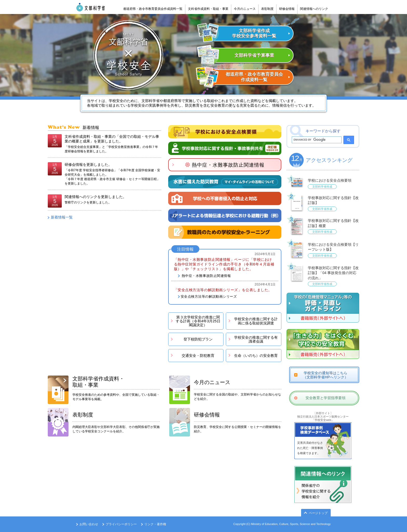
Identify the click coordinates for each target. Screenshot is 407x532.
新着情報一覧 (62, 217)
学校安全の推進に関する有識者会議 (256, 339)
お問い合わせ (89, 524)
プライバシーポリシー (121, 524)
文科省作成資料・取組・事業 (208, 9)
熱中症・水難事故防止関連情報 (225, 165)
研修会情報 (287, 9)
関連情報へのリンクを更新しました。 (96, 197)
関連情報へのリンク (314, 9)
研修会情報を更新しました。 (88, 165)
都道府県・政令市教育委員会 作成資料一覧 (254, 77)
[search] (316, 140)
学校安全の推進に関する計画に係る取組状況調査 (256, 321)
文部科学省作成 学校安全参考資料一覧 (254, 33)
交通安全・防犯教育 (198, 356)
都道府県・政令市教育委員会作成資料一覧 (153, 9)
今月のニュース (245, 9)
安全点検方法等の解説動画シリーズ (209, 296)
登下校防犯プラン (198, 339)
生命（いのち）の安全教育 (256, 356)
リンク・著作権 (155, 524)
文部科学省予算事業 (254, 55)
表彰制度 (267, 9)
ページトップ (318, 513)
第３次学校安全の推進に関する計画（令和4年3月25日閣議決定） (198, 321)
